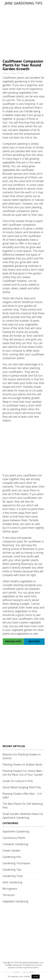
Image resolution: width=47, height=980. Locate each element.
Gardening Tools (13, 876)
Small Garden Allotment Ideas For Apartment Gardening (23, 816)
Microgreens (10, 889)
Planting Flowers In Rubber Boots (22, 764)
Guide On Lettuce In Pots (18, 781)
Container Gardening (15, 844)
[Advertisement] (23, 32)
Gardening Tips (12, 869)
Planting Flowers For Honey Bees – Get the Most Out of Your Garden (23, 773)
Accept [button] (36, 977)
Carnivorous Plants (14, 838)
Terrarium (9, 895)
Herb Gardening (12, 882)
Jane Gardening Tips (24, 3)
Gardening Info (12, 857)
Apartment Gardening (16, 831)
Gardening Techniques (16, 863)
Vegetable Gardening (15, 901)
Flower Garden (11, 850)
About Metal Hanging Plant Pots (22, 787)
